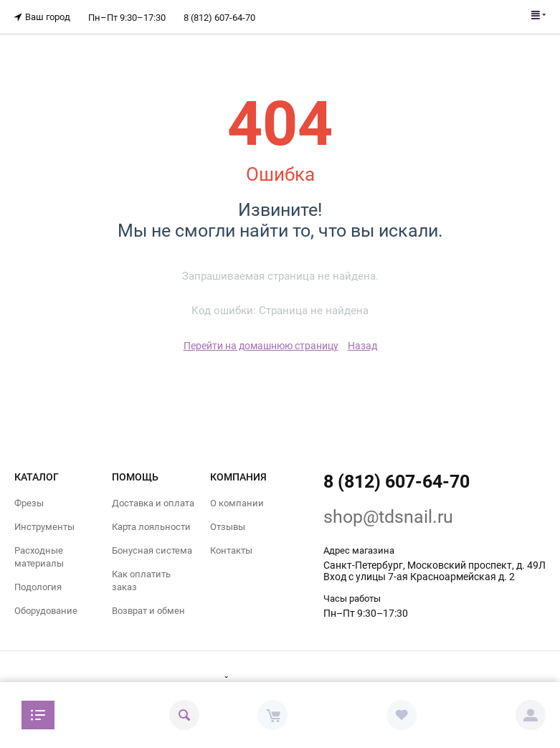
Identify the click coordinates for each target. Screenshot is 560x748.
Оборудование (46, 611)
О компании (237, 502)
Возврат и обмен (148, 611)
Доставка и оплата (153, 502)
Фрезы (29, 502)
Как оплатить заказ (141, 581)
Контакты (231, 550)
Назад (362, 345)
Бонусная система (152, 550)
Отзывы (228, 526)
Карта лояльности (151, 526)
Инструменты (44, 526)
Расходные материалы (39, 556)
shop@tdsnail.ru (388, 516)
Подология (38, 587)
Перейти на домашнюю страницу (261, 345)
